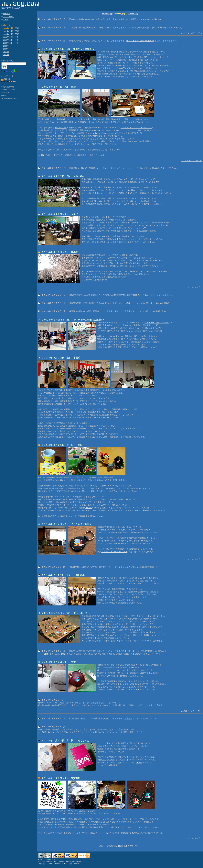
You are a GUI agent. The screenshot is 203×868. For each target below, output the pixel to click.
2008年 (6, 46)
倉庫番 (139, 763)
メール (6, 20)
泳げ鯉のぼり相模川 (65, 122)
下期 (17, 28)
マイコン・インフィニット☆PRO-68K (136, 128)
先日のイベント (135, 328)
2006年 (6, 52)
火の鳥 (89, 508)
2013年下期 (107, 14)
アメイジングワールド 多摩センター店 (95, 502)
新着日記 (7, 14)
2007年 (6, 49)
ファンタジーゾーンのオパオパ (114, 552)
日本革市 (128, 719)
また (137, 732)
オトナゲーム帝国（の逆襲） (157, 323)
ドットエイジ (153, 616)
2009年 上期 (8, 43)
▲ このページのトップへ (191, 33)
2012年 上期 (8, 34)
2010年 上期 (8, 40)
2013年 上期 (8, 31)
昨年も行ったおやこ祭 (150, 182)
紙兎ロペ (113, 488)
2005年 (6, 55)
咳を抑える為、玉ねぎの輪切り (140, 41)
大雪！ (64, 654)
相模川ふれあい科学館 (115, 295)
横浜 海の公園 (61, 128)
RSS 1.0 (7, 79)
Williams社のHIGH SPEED (104, 133)
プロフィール (8, 17)
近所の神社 (61, 819)
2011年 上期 (8, 37)
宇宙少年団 (102, 55)
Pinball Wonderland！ (94, 130)
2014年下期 (133, 14)
